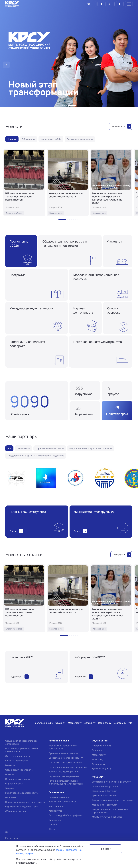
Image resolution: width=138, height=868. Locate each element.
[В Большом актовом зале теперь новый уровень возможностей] (24, 183)
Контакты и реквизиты (17, 761)
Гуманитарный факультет (105, 795)
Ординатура (55, 820)
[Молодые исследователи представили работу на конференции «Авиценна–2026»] (111, 183)
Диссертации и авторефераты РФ (66, 758)
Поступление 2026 (102, 746)
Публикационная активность (63, 753)
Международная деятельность (22, 793)
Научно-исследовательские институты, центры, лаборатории (66, 782)
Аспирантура (55, 811)
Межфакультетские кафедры (107, 817)
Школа (52, 829)
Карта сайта (12, 838)
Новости (10, 774)
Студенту (97, 750)
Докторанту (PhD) (102, 769)
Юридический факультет (105, 791)
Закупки (9, 788)
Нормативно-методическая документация (63, 747)
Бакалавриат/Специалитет (62, 802)
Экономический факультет (106, 786)
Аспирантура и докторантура (64, 772)
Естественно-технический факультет (111, 782)
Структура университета (18, 756)
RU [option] (88, 4)
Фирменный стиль (15, 784)
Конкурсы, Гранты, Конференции (65, 762)
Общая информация (16, 811)
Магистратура (56, 806)
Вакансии (10, 765)
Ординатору (99, 764)
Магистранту (99, 755)
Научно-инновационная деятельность (25, 802)
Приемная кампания (59, 797)
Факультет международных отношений (112, 800)
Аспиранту (98, 759)
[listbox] (91, 4)
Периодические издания (18, 779)
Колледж (53, 825)
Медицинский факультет (105, 805)
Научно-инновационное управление (68, 767)
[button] (63, 105)
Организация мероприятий (19, 770)
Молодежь (11, 797)
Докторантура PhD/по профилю (65, 815)
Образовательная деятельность (22, 807)
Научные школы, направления (64, 776)
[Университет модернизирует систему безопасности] (68, 183)
